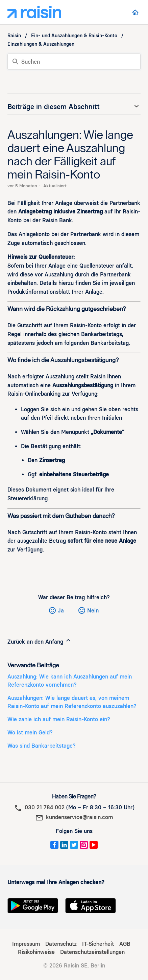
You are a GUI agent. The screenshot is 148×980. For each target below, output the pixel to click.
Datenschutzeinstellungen (92, 952)
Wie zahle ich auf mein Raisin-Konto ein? (59, 719)
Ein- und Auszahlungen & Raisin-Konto (74, 36)
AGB (125, 944)
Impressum (26, 944)
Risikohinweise (36, 952)
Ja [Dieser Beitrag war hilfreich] (61, 611)
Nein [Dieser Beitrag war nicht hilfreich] (93, 611)
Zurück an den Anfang (40, 641)
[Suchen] (74, 62)
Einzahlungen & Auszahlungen (41, 44)
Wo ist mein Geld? (30, 733)
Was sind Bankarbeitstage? (42, 746)
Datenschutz (61, 944)
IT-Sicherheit (98, 944)
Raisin (14, 36)
